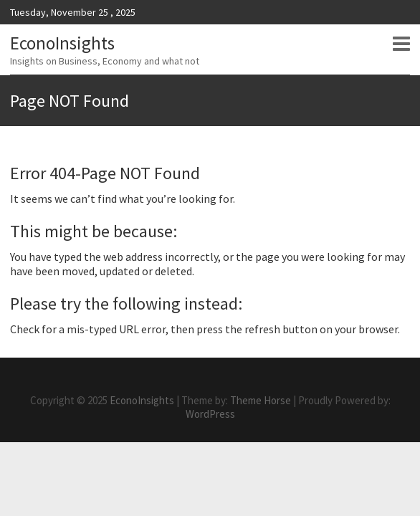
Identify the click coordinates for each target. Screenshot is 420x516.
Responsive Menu (401, 44)
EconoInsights (62, 43)
